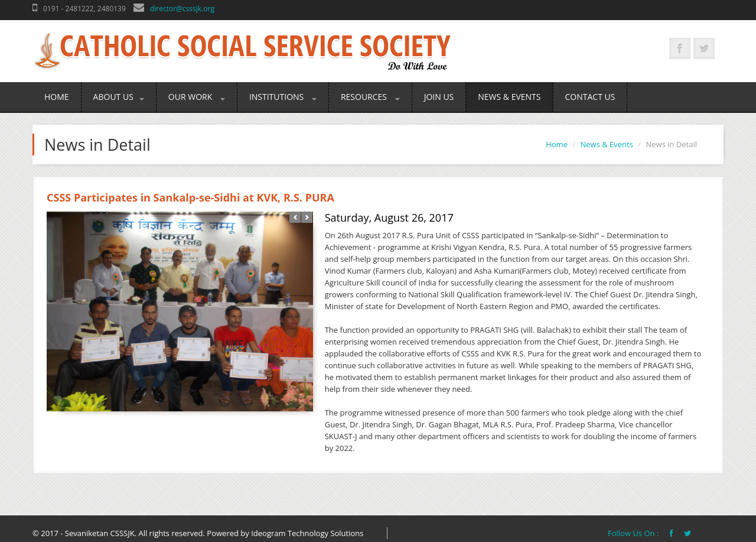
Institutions (283, 97)
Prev (295, 217)
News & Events (509, 97)
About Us (119, 97)
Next (307, 217)
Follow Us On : (634, 533)
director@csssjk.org (182, 9)
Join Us (439, 97)
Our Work (197, 97)
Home (57, 97)
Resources (370, 97)
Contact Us (590, 97)
